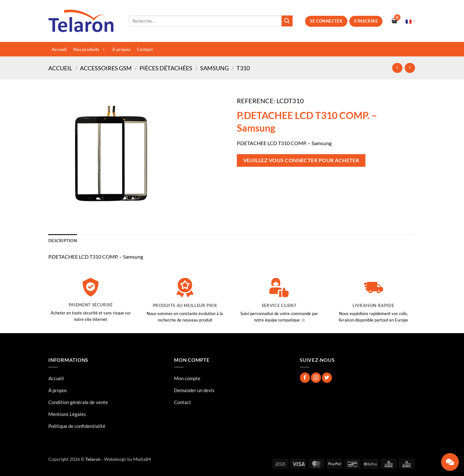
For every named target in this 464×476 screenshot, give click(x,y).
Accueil (59, 49)
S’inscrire (366, 21)
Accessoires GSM (106, 68)
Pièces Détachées (166, 68)
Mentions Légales (67, 414)
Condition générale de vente (78, 402)
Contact (145, 49)
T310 (243, 68)
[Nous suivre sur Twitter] (327, 377)
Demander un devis (194, 390)
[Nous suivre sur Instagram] (316, 377)
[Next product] (397, 68)
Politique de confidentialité (77, 426)
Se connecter (326, 21)
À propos (121, 49)
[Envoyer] (287, 21)
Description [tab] (63, 241)
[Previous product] (410, 68)
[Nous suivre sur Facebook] (305, 377)
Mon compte (187, 378)
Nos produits (89, 49)
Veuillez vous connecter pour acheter (301, 160)
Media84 (142, 459)
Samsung (214, 68)
